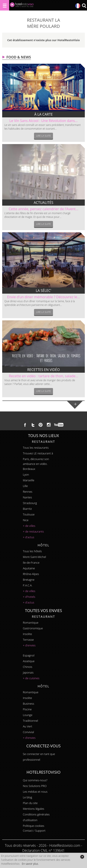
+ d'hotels (29, 597)
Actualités (43, 203)
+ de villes (29, 526)
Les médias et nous (35, 792)
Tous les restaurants (36, 448)
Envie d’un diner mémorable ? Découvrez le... (44, 297)
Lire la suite (44, 136)
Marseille (29, 480)
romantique (31, 623)
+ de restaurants (33, 531)
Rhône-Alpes (31, 574)
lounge (28, 715)
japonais (28, 672)
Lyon (26, 475)
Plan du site (30, 803)
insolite (27, 634)
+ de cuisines (31, 678)
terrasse (28, 640)
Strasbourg (30, 503)
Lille (25, 486)
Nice (26, 520)
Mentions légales (34, 809)
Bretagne (29, 580)
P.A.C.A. (28, 585)
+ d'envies (29, 645)
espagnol (29, 655)
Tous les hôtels (32, 551)
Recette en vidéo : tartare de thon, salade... (43, 376)
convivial (28, 732)
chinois (28, 667)
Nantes (27, 497)
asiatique (29, 661)
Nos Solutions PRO (35, 786)
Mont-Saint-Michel (34, 557)
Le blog (27, 797)
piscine (27, 709)
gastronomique (33, 628)
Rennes (28, 492)
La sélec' (43, 291)
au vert (28, 726)
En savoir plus (30, 864)
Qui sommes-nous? (35, 780)
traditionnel (31, 721)
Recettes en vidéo (43, 370)
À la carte (43, 114)
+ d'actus (29, 537)
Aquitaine (29, 568)
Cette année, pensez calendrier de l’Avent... (44, 209)
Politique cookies (34, 826)
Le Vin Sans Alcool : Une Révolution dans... (43, 121)
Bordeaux (29, 469)
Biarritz (27, 509)
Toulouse (29, 514)
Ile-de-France (31, 563)
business (29, 704)
